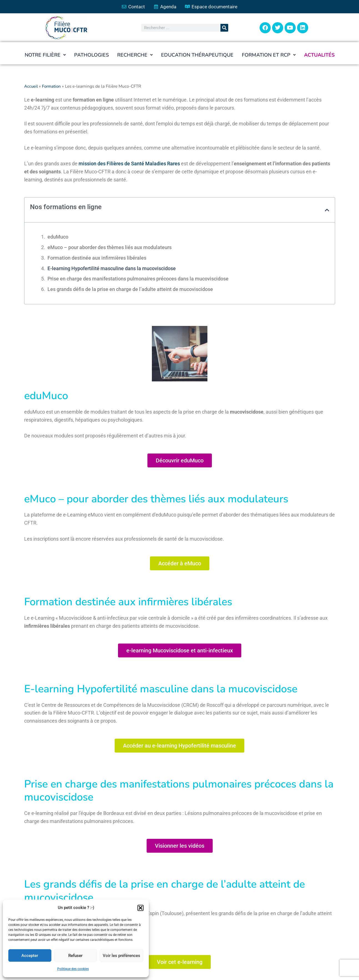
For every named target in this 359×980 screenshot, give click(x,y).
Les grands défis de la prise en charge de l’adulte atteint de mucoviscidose (130, 289)
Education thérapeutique (197, 55)
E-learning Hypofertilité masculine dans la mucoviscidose (112, 268)
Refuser (75, 956)
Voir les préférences (121, 956)
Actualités (319, 55)
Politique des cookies (73, 969)
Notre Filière (45, 55)
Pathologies (91, 55)
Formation (52, 87)
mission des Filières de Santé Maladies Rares (129, 164)
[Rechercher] (224, 28)
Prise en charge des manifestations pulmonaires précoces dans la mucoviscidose (138, 279)
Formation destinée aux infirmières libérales (97, 258)
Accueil (31, 87)
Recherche (135, 55)
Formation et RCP (269, 55)
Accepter (30, 956)
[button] (140, 908)
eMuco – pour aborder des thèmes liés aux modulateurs (110, 248)
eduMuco (58, 237)
